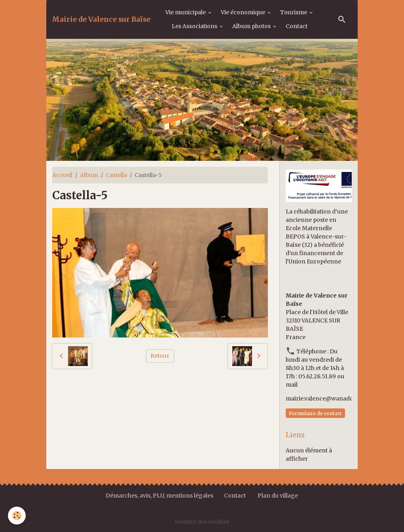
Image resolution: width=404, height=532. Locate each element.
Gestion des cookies (202, 522)
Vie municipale (186, 12)
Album (89, 175)
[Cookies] (17, 516)
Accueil (62, 175)
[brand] (101, 19)
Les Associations (195, 26)
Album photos (252, 26)
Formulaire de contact (315, 413)
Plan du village (278, 496)
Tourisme (294, 12)
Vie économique (244, 12)
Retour (160, 356)
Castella (116, 175)
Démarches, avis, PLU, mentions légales (160, 496)
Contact (297, 26)
